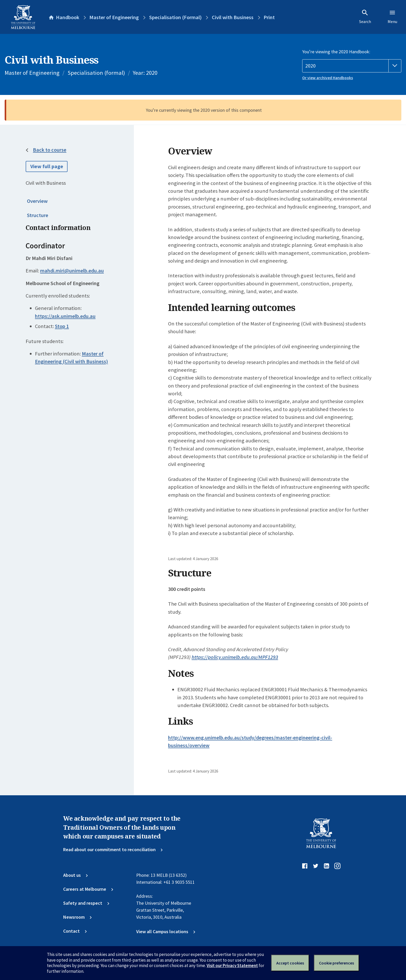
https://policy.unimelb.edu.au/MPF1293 (235, 657)
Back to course (50, 150)
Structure (38, 215)
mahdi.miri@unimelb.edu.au (72, 271)
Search (365, 17)
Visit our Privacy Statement (232, 966)
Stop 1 (62, 326)
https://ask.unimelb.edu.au (65, 316)
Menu (392, 17)
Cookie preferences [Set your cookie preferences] (336, 963)
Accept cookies (290, 963)
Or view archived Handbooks (328, 78)
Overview (37, 201)
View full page (47, 166)
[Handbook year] (352, 66)
